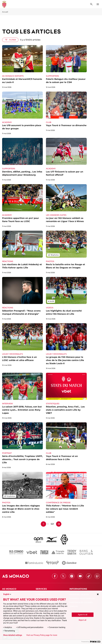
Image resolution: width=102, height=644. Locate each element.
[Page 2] (59, 524)
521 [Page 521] (52, 524)
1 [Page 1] (43, 524)
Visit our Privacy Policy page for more (42, 635)
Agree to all (83, 615)
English (7, 594)
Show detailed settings (13, 635)
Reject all (83, 620)
